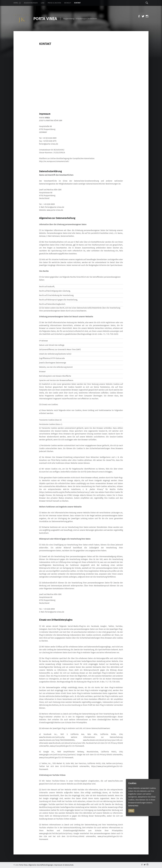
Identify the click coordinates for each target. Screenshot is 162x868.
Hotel (17, 3)
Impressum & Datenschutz (64, 865)
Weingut (68, 3)
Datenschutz (133, 806)
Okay (131, 811)
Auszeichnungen (31, 3)
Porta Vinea (23, 865)
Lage (43, 3)
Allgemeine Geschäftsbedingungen (41, 865)
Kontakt (77, 3)
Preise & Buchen (54, 3)
